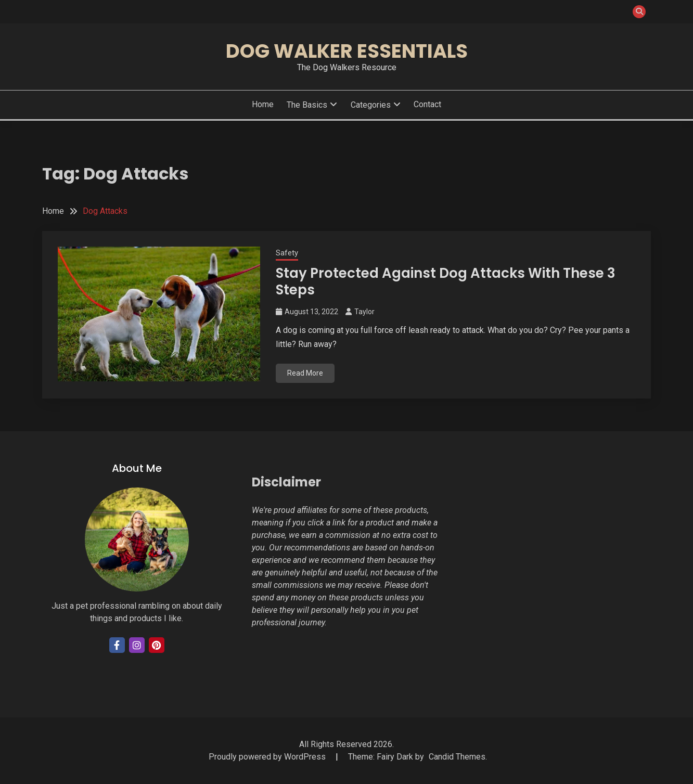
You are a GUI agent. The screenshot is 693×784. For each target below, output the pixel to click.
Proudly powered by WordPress (268, 757)
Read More (305, 373)
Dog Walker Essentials (347, 51)
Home (263, 104)
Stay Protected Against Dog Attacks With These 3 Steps (446, 282)
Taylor (364, 312)
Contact (427, 104)
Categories (371, 105)
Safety (287, 253)
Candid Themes (457, 757)
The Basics (307, 105)
